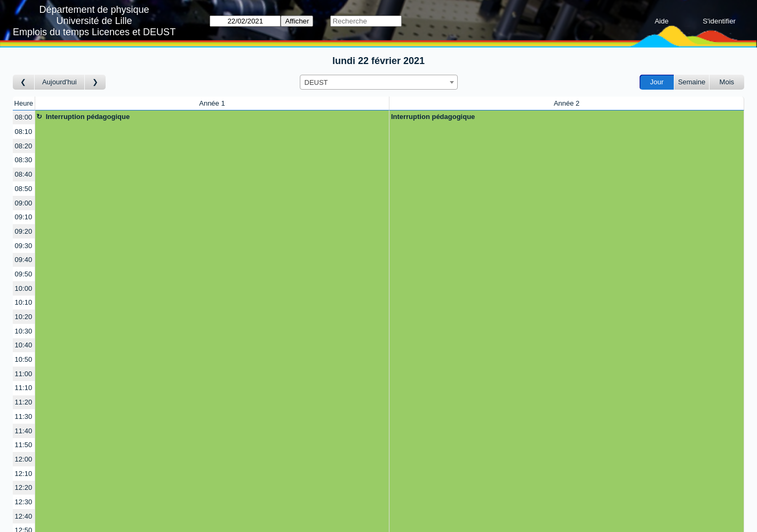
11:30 (24, 416)
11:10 (24, 388)
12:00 (24, 459)
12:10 (24, 474)
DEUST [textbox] (316, 82)
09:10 (24, 217)
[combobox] (379, 82)
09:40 (24, 260)
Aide (662, 21)
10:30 (24, 331)
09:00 (24, 203)
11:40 (24, 431)
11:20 (24, 402)
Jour (657, 82)
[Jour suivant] (95, 82)
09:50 (24, 274)
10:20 (24, 317)
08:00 (24, 117)
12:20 (24, 487)
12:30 (24, 502)
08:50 (24, 189)
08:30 (24, 160)
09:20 (24, 231)
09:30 (24, 246)
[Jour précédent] (24, 82)
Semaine (692, 82)
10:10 (24, 302)
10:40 (24, 345)
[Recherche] (366, 21)
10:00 (24, 288)
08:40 (24, 174)
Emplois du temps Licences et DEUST (94, 32)
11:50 (24, 445)
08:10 (24, 132)
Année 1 (212, 103)
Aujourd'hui (59, 82)
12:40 (24, 516)
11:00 (24, 374)
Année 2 (567, 103)
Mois (727, 82)
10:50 (24, 359)
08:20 (24, 146)
